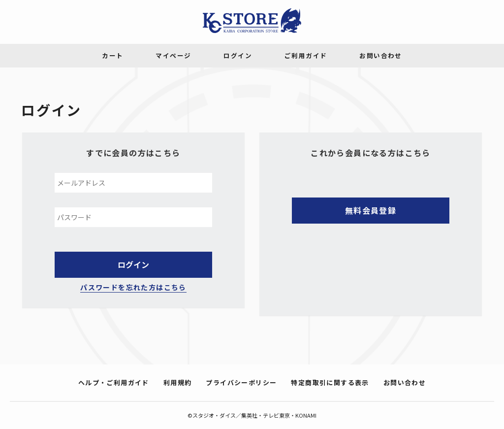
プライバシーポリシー (241, 382)
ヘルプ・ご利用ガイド (114, 382)
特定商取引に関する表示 (330, 382)
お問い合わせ (405, 382)
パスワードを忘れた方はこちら (133, 287)
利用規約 (178, 382)
